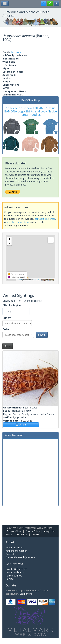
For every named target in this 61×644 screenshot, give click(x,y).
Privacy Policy (33, 531)
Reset (8, 346)
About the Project (15, 547)
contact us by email (45, 219)
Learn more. (26, 594)
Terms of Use (14, 531)
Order (6, 329)
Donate (35, 534)
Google (36, 280)
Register (10, 579)
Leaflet (19, 280)
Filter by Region (12, 305)
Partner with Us (14, 576)
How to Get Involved (17, 569)
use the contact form (18, 222)
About (10, 542)
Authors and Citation (17, 551)
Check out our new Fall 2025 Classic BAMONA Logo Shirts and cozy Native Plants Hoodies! (30, 111)
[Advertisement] (30, 472)
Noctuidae (17, 52)
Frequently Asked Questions (20, 557)
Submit (42, 335)
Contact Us (22, 534)
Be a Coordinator (15, 572)
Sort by (7, 318)
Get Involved (14, 564)
